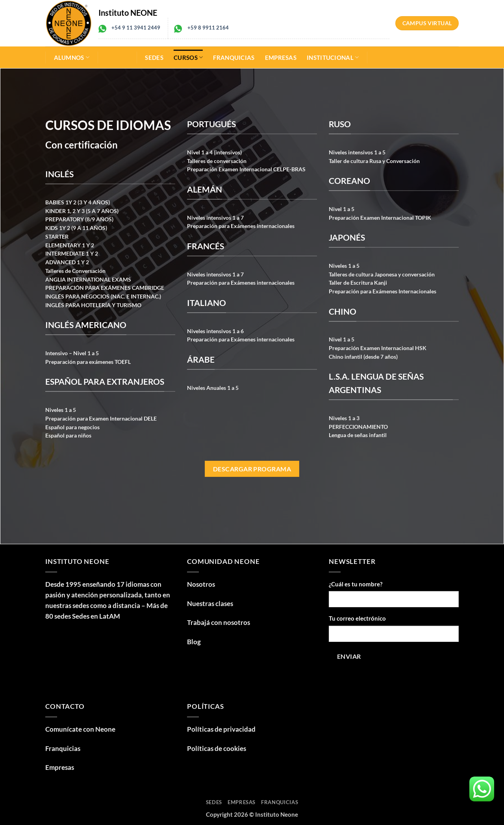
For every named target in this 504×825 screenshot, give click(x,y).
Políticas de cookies (217, 748)
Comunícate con (80, 729)
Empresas (281, 57)
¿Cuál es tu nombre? (356, 584)
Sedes (154, 57)
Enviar (349, 656)
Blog (194, 642)
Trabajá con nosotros (219, 622)
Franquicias (234, 57)
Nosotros (201, 584)
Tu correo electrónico (357, 618)
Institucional (333, 57)
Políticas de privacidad (221, 729)
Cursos (188, 57)
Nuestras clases (210, 603)
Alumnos (72, 57)
